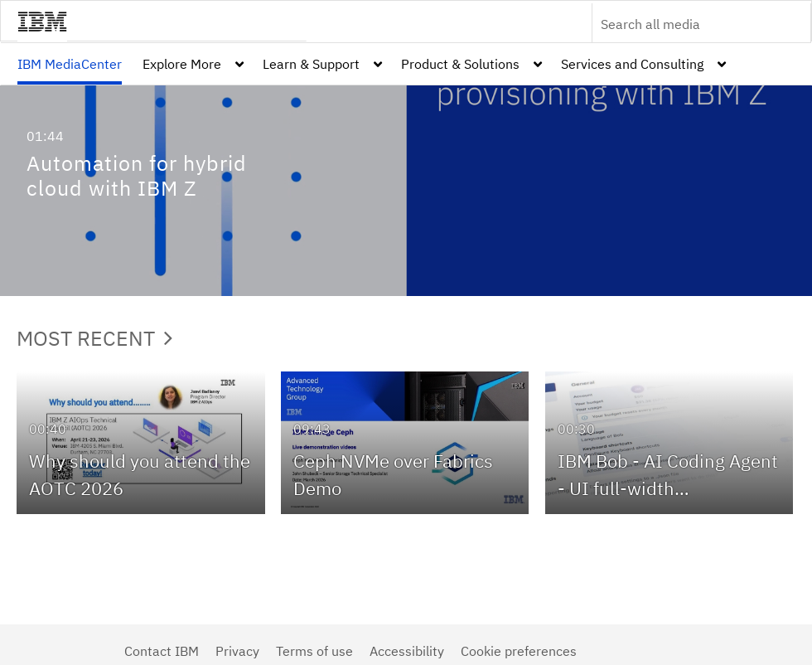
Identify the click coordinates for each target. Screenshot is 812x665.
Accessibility (407, 651)
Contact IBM (162, 651)
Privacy (237, 651)
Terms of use (314, 651)
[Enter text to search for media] (684, 24)
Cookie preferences (519, 651)
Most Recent (94, 338)
